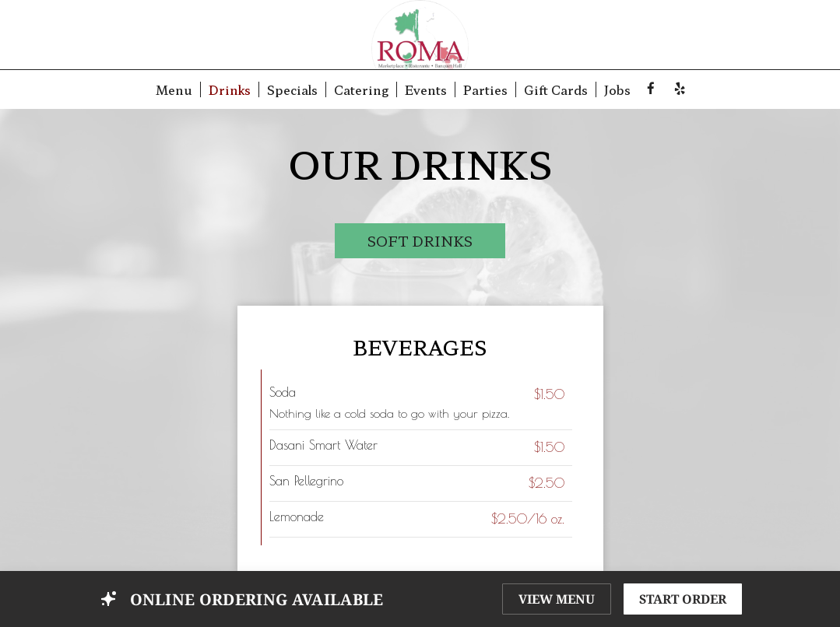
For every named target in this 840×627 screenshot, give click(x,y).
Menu (174, 89)
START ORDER (683, 599)
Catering (361, 89)
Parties (485, 89)
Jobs (617, 89)
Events (426, 89)
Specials (292, 89)
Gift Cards (556, 89)
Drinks (230, 89)
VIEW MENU (557, 599)
